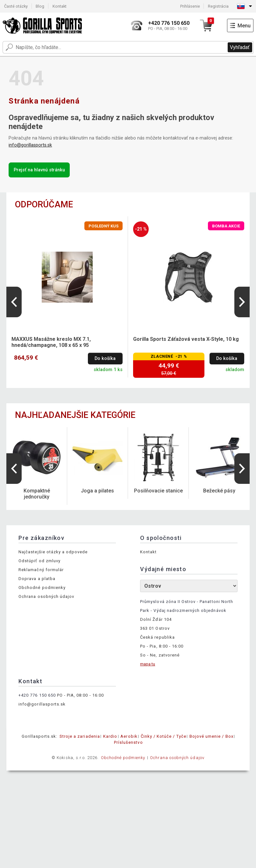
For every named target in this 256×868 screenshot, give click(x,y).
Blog (40, 6)
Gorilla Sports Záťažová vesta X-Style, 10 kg (186, 339)
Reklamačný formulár (41, 570)
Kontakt (60, 6)
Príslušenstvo (128, 742)
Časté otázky (16, 6)
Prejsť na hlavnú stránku (39, 170)
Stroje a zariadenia (80, 736)
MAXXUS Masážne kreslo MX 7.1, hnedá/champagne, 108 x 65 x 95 (51, 342)
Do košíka (105, 359)
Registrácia (218, 6)
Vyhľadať (240, 47)
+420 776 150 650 (37, 695)
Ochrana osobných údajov (46, 596)
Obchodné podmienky (42, 588)
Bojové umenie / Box (211, 736)
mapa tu (148, 664)
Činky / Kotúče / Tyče (164, 736)
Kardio (110, 736)
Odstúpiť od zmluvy (39, 561)
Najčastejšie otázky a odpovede (53, 552)
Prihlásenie (190, 6)
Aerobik (129, 736)
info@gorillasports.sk (30, 145)
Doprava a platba (37, 579)
